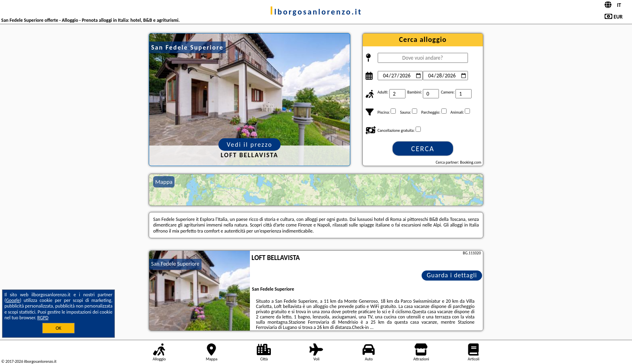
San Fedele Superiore (175, 264)
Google (13, 300)
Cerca (423, 149)
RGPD (43, 318)
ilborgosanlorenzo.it (316, 12)
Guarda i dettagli (452, 275)
